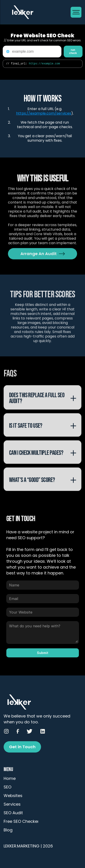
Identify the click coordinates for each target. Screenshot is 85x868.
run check (73, 52)
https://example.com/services (44, 113)
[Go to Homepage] (37, 12)
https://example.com (44, 64)
